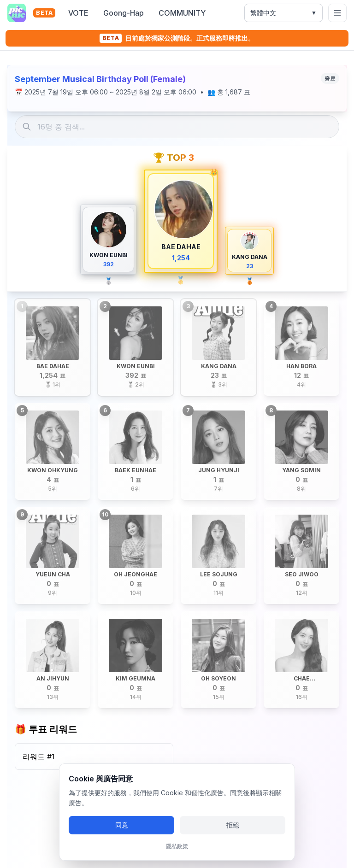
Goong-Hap (124, 13)
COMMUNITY (182, 13)
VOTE (78, 13)
